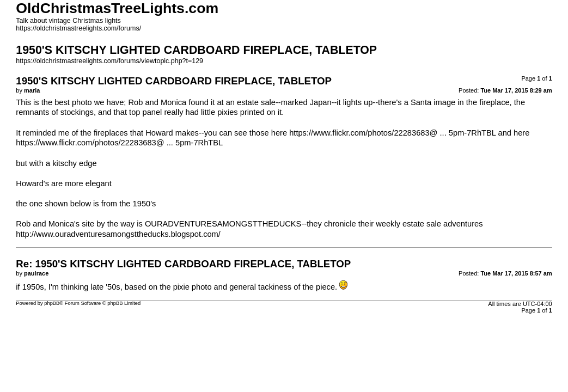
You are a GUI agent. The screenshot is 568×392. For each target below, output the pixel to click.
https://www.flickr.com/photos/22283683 (359, 133)
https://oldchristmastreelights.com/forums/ (78, 28)
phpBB (52, 303)
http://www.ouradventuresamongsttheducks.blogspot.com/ (118, 234)
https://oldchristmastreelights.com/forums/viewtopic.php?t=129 (109, 61)
